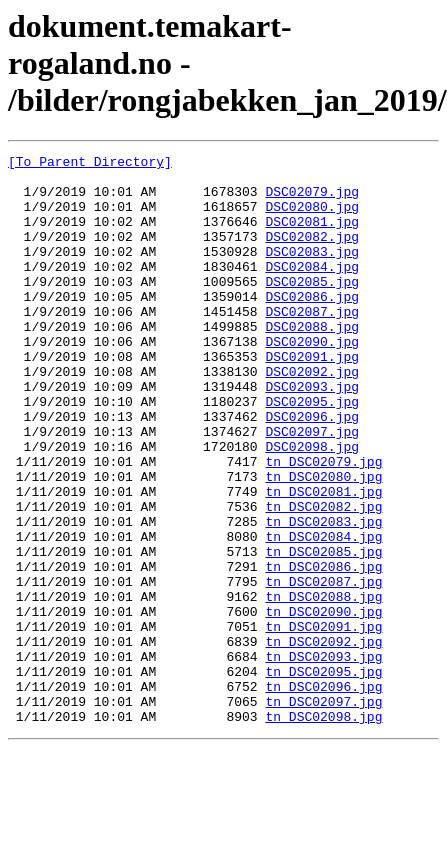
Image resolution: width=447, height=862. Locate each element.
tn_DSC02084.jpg (323, 614)
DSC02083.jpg (312, 272)
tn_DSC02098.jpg (323, 830)
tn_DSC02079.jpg (323, 524)
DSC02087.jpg (312, 344)
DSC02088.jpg (312, 362)
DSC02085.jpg (312, 308)
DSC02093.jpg (312, 434)
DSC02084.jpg (312, 290)
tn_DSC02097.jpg (323, 812)
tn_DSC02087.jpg (323, 668)
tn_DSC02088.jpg (323, 686)
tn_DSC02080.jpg (323, 542)
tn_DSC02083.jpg (323, 596)
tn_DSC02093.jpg (323, 758)
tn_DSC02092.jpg (323, 740)
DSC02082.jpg (312, 254)
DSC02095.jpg (312, 452)
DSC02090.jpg (312, 380)
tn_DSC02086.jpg (323, 650)
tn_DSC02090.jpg (323, 704)
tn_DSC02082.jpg (323, 578)
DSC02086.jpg (312, 326)
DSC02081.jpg (312, 236)
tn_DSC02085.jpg (323, 632)
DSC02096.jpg (312, 470)
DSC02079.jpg (312, 200)
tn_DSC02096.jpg (323, 794)
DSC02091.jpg (312, 398)
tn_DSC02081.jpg (323, 560)
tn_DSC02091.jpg (323, 722)
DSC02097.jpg (312, 488)
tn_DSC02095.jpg (323, 776)
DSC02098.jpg (312, 506)
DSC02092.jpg (312, 416)
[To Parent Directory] (90, 164)
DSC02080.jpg (312, 218)
